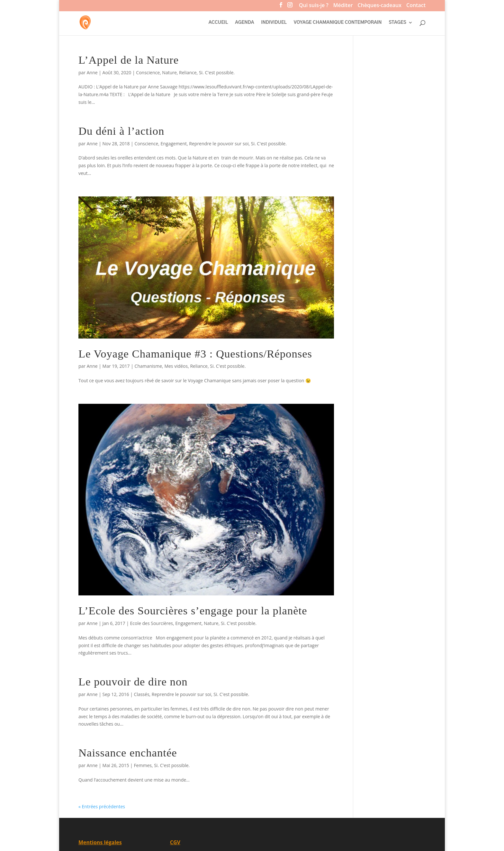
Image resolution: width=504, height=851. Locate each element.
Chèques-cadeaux (380, 6)
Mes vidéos (176, 366)
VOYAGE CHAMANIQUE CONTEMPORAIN (338, 23)
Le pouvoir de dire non (133, 682)
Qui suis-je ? (314, 6)
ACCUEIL (218, 23)
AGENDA (244, 23)
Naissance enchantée (128, 753)
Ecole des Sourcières (152, 623)
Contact (416, 6)
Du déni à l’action (121, 131)
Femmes (143, 765)
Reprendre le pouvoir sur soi (219, 144)
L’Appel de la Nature (129, 60)
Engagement (174, 144)
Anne (92, 72)
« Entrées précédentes (102, 806)
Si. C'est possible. (217, 72)
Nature (169, 72)
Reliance (188, 72)
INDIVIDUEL (274, 23)
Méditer (343, 6)
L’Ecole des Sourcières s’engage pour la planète (193, 611)
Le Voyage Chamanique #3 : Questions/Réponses (195, 354)
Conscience (148, 72)
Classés (142, 694)
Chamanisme (148, 366)
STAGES (398, 23)
